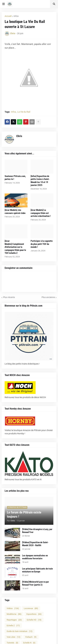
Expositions (34, 614)
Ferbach (31, 637)
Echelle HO (34, 620)
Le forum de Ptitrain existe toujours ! (24, 514)
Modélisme (14, 614)
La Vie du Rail (24, 112)
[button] (4, 4)
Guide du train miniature (20, 631)
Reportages (14, 620)
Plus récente (9, 297)
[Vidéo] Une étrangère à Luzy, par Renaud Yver (37, 531)
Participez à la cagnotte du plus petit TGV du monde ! (42, 244)
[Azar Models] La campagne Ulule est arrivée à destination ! (41, 213)
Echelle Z (13, 626)
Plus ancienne (48, 297)
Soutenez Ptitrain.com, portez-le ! (15, 178)
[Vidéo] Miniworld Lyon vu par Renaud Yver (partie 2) (35, 583)
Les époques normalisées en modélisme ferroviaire (35, 557)
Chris (19, 136)
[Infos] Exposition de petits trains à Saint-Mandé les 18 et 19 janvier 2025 (40, 181)
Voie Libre (14, 637)
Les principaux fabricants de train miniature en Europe (37, 570)
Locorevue (31, 608)
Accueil (8, 16)
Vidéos (13, 608)
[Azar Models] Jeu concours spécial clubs (15, 212)
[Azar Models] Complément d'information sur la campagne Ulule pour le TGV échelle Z (15, 247)
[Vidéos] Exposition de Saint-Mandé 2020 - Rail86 (35, 544)
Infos (16, 16)
